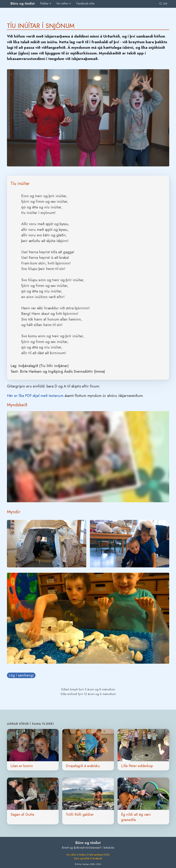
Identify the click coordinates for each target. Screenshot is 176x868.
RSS (108, 855)
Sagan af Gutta (22, 814)
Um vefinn (72, 855)
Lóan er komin (22, 766)
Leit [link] (163, 3)
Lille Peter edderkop (137, 766)
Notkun (82, 855)
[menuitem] (85, 4)
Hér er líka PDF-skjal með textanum (35, 396)
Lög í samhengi (21, 675)
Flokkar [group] (44, 3)
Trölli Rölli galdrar (80, 814)
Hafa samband (96, 855)
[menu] (46, 4)
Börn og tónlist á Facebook (88, 858)
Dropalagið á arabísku (83, 766)
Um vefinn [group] (62, 3)
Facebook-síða (85, 3)
